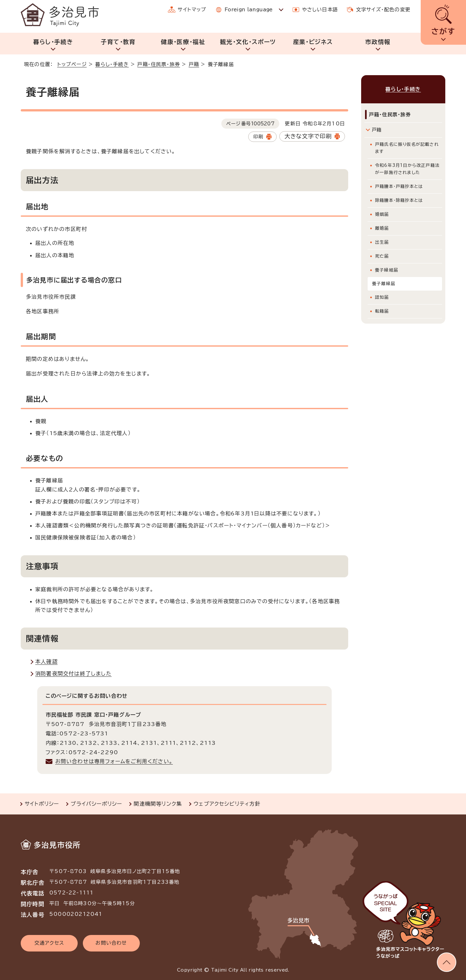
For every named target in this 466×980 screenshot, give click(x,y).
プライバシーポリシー (96, 804)
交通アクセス (49, 943)
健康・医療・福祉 (183, 42)
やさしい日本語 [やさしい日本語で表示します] (320, 10)
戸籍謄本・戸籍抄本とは (399, 186)
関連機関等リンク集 (158, 804)
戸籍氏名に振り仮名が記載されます (407, 148)
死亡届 (382, 256)
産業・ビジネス (313, 42)
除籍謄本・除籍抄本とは (399, 200)
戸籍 (194, 64)
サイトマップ (192, 10)
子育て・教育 (118, 42)
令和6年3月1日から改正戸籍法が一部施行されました (407, 169)
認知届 (382, 297)
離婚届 (382, 228)
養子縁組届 (387, 270)
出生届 (382, 242)
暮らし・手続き (53, 42)
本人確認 (46, 662)
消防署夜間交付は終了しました (73, 674)
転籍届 (382, 311)
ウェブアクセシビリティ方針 (227, 804)
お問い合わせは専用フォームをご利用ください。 (114, 761)
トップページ (72, 64)
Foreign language (249, 10)
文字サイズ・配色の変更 (383, 10)
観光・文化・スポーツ (248, 42)
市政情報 (378, 42)
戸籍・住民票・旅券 (159, 64)
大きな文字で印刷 (308, 136)
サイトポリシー (42, 804)
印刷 (258, 137)
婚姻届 (382, 214)
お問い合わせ (111, 943)
